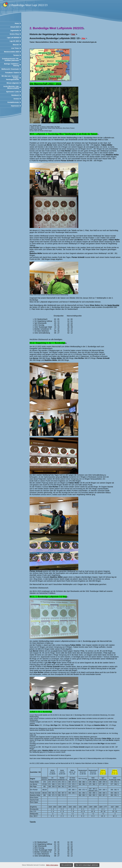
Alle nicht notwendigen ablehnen (87, 865)
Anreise (16, 99)
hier (73, 34)
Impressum (15, 106)
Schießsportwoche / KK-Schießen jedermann (10, 60)
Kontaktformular (13, 102)
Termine (16, 55)
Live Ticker (15, 48)
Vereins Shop (14, 34)
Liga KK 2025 (14, 41)
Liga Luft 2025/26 (13, 38)
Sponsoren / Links (13, 92)
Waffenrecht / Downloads (10, 69)
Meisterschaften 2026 (12, 52)
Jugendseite (15, 31)
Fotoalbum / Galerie (12, 73)
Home (17, 23)
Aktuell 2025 (15, 27)
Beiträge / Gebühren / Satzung (12, 65)
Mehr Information (52, 865)
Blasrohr (16, 45)
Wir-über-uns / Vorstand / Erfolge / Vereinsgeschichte (10, 78)
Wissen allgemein (13, 83)
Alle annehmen (66, 865)
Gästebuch (15, 95)
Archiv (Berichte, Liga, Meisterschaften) (11, 87)
